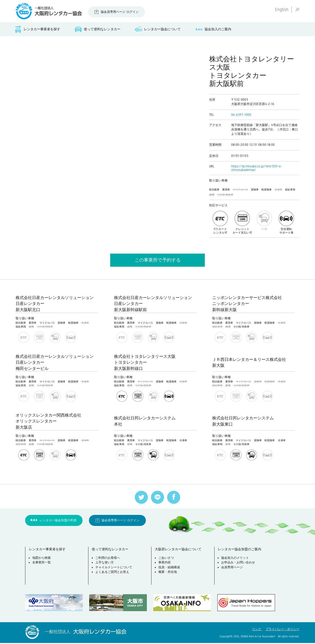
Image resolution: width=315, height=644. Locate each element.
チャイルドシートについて (115, 569)
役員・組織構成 (170, 569)
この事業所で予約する (158, 261)
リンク (257, 630)
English (282, 9)
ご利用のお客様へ (108, 559)
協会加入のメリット (236, 559)
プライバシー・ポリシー (282, 630)
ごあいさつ (167, 559)
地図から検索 (42, 559)
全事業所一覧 (42, 564)
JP (297, 9)
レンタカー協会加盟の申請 (58, 521)
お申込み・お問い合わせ (239, 564)
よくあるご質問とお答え (113, 574)
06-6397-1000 (241, 116)
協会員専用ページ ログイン (120, 12)
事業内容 (165, 564)
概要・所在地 (168, 574)
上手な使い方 (105, 564)
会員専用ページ (233, 569)
